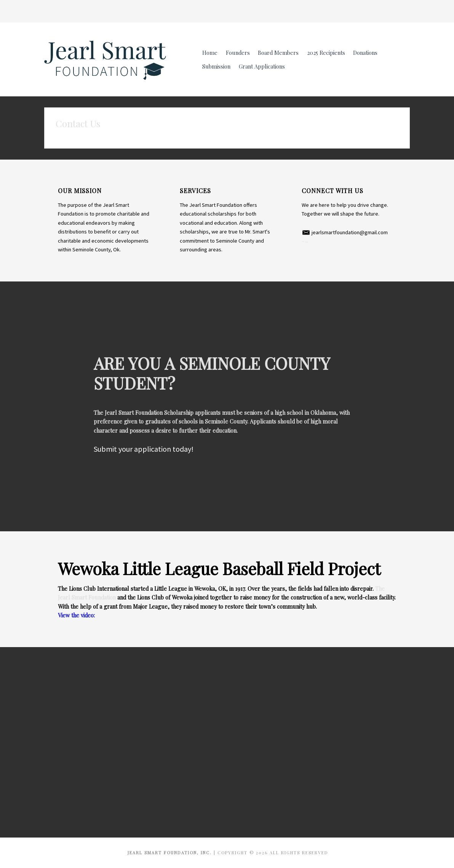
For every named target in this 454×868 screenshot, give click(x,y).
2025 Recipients (326, 53)
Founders (238, 53)
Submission (216, 66)
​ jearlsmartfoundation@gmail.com (345, 232)
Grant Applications (262, 66)
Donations (365, 53)
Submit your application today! (144, 449)
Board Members (278, 53)
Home (210, 53)
